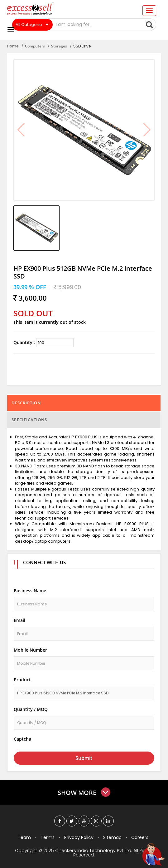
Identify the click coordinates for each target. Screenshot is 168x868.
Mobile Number (30, 650)
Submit (84, 758)
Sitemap (112, 837)
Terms (48, 837)
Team (24, 837)
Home (13, 46)
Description (26, 403)
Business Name (30, 591)
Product (22, 680)
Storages (59, 46)
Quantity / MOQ (31, 709)
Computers (35, 46)
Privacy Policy (79, 837)
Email (19, 620)
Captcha (22, 739)
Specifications (29, 420)
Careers (140, 837)
